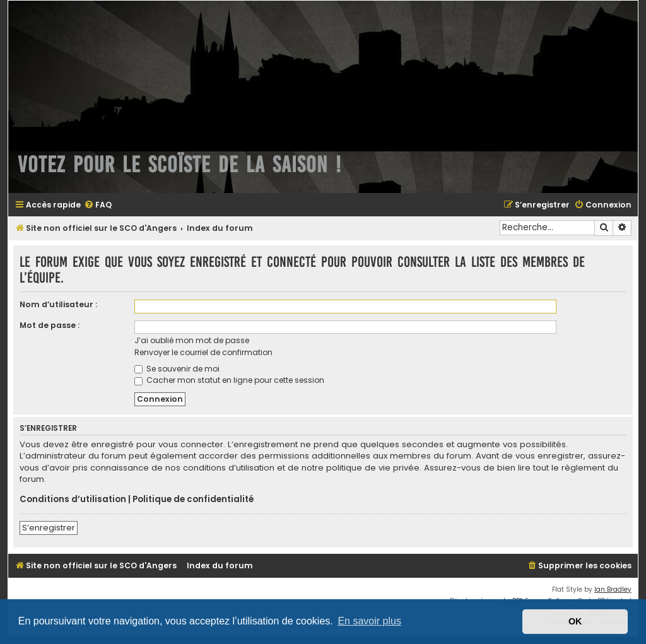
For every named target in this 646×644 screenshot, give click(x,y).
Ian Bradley (613, 589)
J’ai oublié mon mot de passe (192, 340)
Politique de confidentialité (193, 500)
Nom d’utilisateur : (58, 304)
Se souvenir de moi (177, 369)
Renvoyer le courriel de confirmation (203, 352)
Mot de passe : (50, 325)
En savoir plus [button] (369, 621)
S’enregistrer (49, 528)
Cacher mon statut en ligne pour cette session (229, 380)
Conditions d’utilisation (73, 500)
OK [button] (575, 621)
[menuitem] (98, 205)
